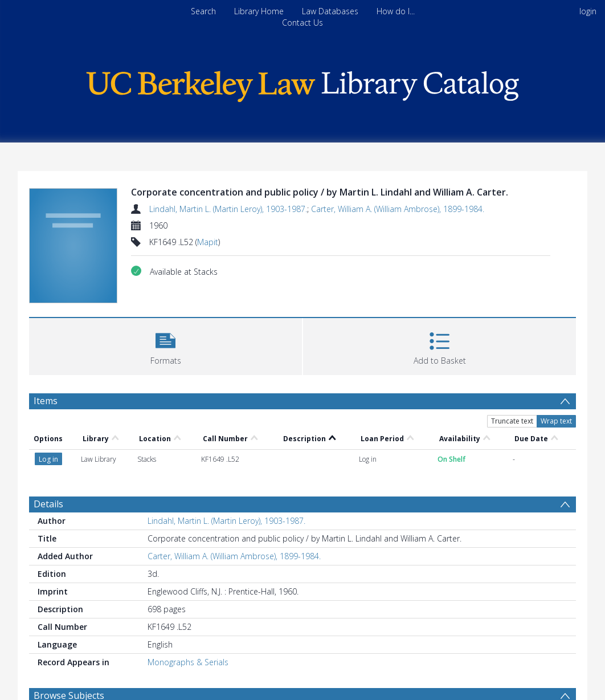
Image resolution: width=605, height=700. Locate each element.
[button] (165, 345)
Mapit (208, 242)
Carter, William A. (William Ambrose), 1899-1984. (398, 209)
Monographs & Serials (188, 662)
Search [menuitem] (203, 11)
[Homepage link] (302, 84)
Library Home (259, 11)
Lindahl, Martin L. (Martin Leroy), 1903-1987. (228, 209)
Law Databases (330, 11)
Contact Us (302, 23)
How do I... (396, 11)
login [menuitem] (588, 11)
